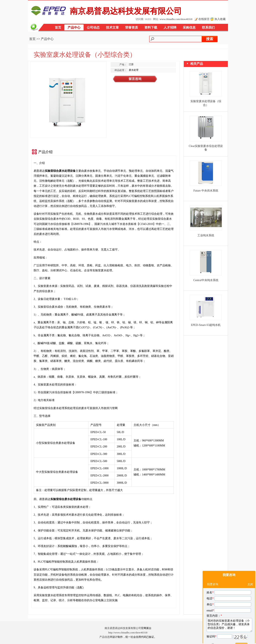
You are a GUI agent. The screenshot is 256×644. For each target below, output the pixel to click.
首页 (58, 27)
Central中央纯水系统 (206, 280)
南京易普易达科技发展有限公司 (123, 628)
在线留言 (204, 19)
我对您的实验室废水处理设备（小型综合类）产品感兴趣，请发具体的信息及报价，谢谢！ (229, 615)
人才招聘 (170, 27)
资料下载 (151, 27)
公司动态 (93, 27)
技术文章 (112, 27)
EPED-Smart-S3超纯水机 (206, 325)
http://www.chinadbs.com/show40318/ (128, 633)
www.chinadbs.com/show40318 (176, 19)
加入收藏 (220, 19)
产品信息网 (106, 637)
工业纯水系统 (206, 235)
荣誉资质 (132, 27)
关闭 (250, 575)
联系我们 (208, 27)
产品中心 (74, 27)
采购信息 (189, 27)
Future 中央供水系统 (206, 191)
